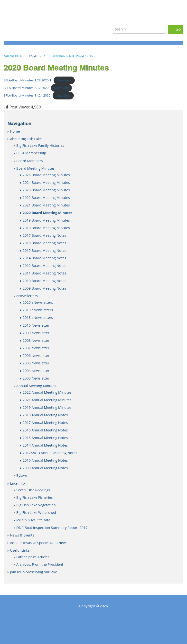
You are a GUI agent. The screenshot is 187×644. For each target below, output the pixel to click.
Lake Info (17, 483)
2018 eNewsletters (38, 317)
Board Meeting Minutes (35, 168)
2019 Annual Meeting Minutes (47, 407)
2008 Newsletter (36, 340)
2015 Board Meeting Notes (44, 250)
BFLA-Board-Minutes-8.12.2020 (26, 88)
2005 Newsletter (36, 363)
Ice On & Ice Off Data (33, 520)
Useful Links (20, 550)
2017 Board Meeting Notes (44, 235)
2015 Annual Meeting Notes (45, 438)
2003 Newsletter (36, 378)
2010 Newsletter (36, 325)
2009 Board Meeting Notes (44, 288)
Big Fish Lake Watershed (36, 512)
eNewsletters (27, 296)
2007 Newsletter (36, 348)
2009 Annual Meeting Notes (45, 468)
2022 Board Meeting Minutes (46, 198)
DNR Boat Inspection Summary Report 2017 (52, 528)
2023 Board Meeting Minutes (46, 190)
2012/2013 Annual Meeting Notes (50, 453)
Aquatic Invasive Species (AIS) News (39, 543)
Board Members (29, 161)
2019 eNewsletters (38, 310)
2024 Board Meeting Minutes (46, 182)
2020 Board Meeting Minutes (48, 213)
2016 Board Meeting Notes (44, 243)
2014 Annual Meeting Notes (45, 445)
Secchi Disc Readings (33, 490)
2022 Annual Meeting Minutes (47, 392)
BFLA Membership (31, 153)
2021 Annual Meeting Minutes (47, 400)
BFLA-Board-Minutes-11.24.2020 (27, 96)
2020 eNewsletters (38, 302)
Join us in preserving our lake (34, 572)
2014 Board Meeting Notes (44, 258)
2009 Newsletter (36, 333)
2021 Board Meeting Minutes (46, 205)
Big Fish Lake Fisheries (34, 497)
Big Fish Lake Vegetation (36, 505)
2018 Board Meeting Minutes (46, 228)
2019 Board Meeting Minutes (46, 220)
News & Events (22, 535)
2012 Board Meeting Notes (44, 266)
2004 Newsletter (36, 371)
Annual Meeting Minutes (36, 386)
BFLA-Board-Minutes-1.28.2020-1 (28, 80)
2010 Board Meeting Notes (44, 281)
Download (64, 80)
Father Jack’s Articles (33, 557)
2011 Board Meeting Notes (44, 273)
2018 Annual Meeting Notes (45, 415)
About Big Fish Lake (26, 139)
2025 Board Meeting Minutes (46, 175)
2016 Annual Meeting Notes (45, 430)
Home (33, 56)
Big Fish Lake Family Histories (40, 145)
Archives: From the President (40, 564)
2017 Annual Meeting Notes (45, 423)
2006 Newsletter (36, 356)
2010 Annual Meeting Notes (45, 460)
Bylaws (22, 475)
